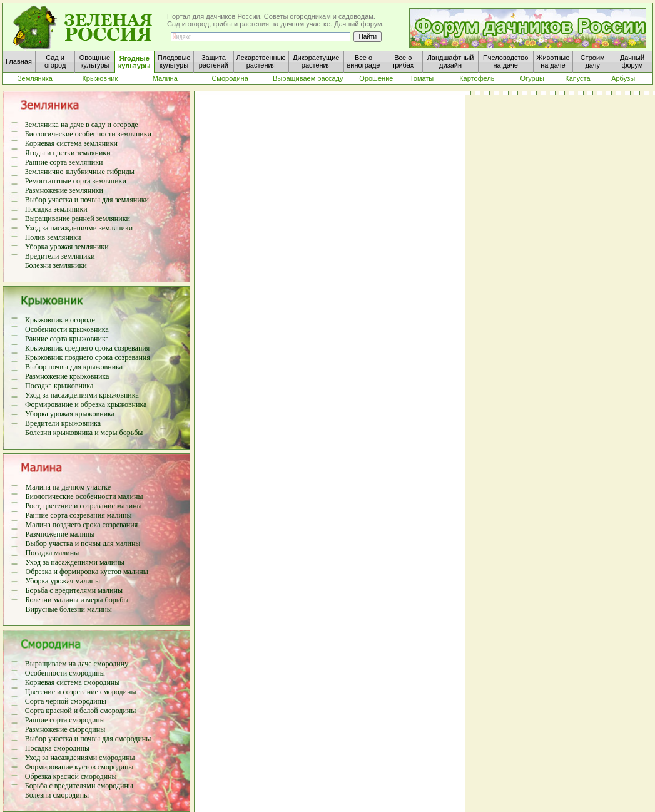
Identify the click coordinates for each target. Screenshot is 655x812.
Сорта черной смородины (66, 701)
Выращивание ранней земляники (78, 218)
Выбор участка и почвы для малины (83, 543)
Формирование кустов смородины (79, 767)
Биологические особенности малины (84, 496)
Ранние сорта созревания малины (79, 515)
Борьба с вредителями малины (74, 590)
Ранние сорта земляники (64, 162)
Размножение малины (60, 534)
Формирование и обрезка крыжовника (86, 404)
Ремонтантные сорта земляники (76, 181)
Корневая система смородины (73, 682)
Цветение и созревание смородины (81, 692)
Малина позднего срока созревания (82, 525)
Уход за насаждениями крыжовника (82, 395)
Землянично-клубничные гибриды (80, 172)
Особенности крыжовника (67, 329)
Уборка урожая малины (63, 581)
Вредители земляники (60, 256)
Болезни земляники (56, 265)
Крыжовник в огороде (60, 320)
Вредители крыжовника (63, 423)
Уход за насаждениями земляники (79, 228)
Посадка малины (53, 553)
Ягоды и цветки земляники (68, 153)
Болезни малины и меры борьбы (77, 600)
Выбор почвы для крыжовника (74, 367)
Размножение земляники (64, 190)
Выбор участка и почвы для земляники (87, 200)
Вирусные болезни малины (69, 609)
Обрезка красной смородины (71, 776)
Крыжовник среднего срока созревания (87, 348)
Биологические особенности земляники (88, 134)
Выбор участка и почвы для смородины (88, 739)
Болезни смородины (57, 795)
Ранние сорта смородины (65, 720)
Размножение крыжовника (67, 376)
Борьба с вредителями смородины (79, 786)
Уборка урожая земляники (67, 247)
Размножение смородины (65, 729)
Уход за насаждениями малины (75, 562)
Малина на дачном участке (69, 487)
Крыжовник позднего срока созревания (88, 357)
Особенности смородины (65, 673)
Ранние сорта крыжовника (67, 339)
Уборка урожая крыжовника (70, 414)
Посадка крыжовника (59, 386)
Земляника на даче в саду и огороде (82, 125)
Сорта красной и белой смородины (81, 711)
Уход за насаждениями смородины (80, 758)
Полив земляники (53, 237)
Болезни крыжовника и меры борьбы (84, 433)
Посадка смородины (57, 748)
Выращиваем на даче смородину (77, 664)
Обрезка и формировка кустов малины (87, 572)
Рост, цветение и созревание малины (84, 506)
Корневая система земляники (71, 143)
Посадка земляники (56, 209)
